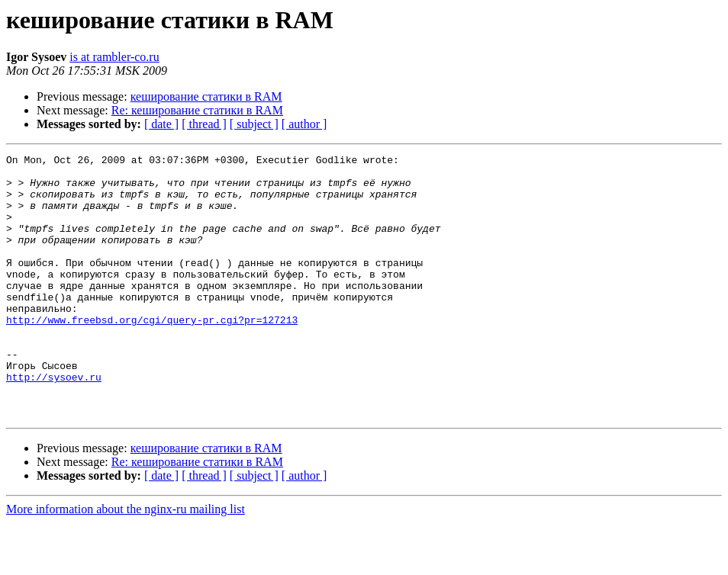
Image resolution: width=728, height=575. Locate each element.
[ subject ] (254, 124)
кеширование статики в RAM (206, 96)
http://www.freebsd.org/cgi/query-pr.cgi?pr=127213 (152, 354)
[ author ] (304, 124)
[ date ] (161, 124)
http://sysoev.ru (54, 422)
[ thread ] (204, 124)
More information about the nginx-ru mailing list (126, 562)
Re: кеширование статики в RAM (197, 110)
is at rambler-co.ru (114, 57)
